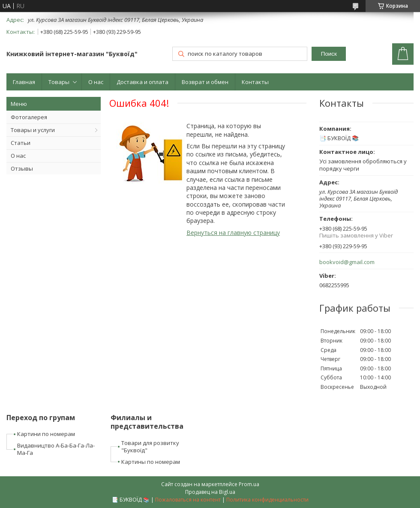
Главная (24, 82)
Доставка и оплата (142, 82)
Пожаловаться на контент (188, 500)
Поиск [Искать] (329, 54)
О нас (96, 82)
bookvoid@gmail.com (347, 262)
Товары (59, 82)
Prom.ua (249, 484)
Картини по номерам (46, 434)
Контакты (255, 82)
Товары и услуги (33, 130)
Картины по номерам (151, 462)
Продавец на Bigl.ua (210, 492)
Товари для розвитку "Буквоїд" (150, 446)
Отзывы (22, 168)
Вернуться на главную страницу (233, 233)
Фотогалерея (29, 117)
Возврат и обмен (205, 82)
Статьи (21, 143)
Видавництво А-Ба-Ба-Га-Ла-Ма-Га (56, 449)
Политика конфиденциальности (267, 500)
